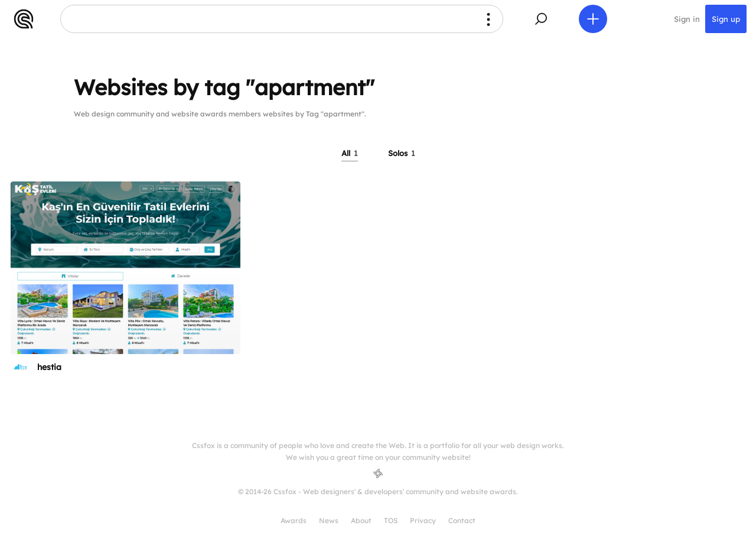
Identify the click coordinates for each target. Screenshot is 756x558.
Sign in (687, 19)
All (350, 153)
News (329, 520)
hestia (49, 367)
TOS (391, 520)
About (361, 520)
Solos (402, 153)
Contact (462, 520)
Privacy (423, 520)
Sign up (726, 19)
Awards (294, 520)
